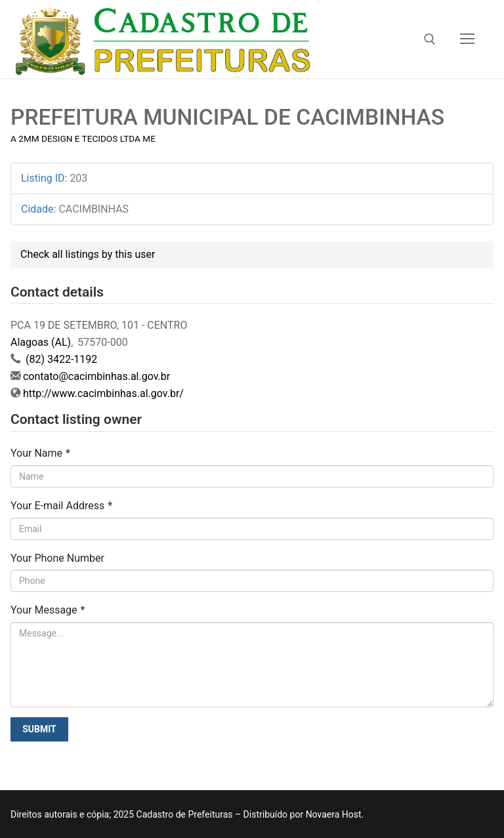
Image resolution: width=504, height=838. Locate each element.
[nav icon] (467, 39)
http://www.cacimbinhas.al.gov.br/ (103, 393)
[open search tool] (430, 39)
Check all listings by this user (88, 254)
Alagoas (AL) (41, 342)
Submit (39, 729)
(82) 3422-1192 (60, 359)
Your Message (48, 610)
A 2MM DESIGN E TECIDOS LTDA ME (83, 138)
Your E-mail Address (61, 506)
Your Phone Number (57, 558)
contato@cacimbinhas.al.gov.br (96, 376)
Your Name (40, 453)
